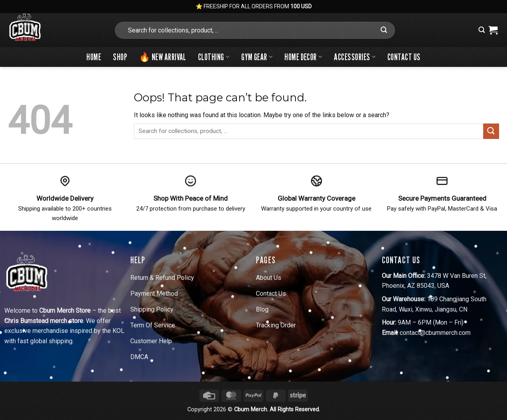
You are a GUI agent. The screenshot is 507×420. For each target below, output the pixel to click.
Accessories (355, 57)
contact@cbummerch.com (435, 333)
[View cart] (493, 30)
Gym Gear (257, 57)
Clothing (214, 57)
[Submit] (384, 30)
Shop (120, 57)
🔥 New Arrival (163, 57)
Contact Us (404, 57)
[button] (482, 30)
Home (94, 57)
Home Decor (303, 57)
